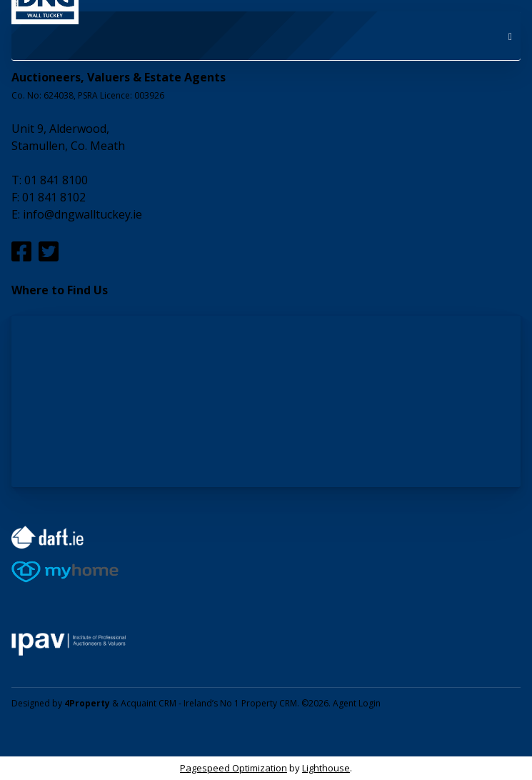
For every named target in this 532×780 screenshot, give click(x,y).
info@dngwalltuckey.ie (82, 214)
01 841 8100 (56, 180)
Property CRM (269, 703)
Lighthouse (326, 768)
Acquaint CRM (149, 703)
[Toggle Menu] (510, 36)
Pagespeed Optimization (234, 768)
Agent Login (357, 703)
